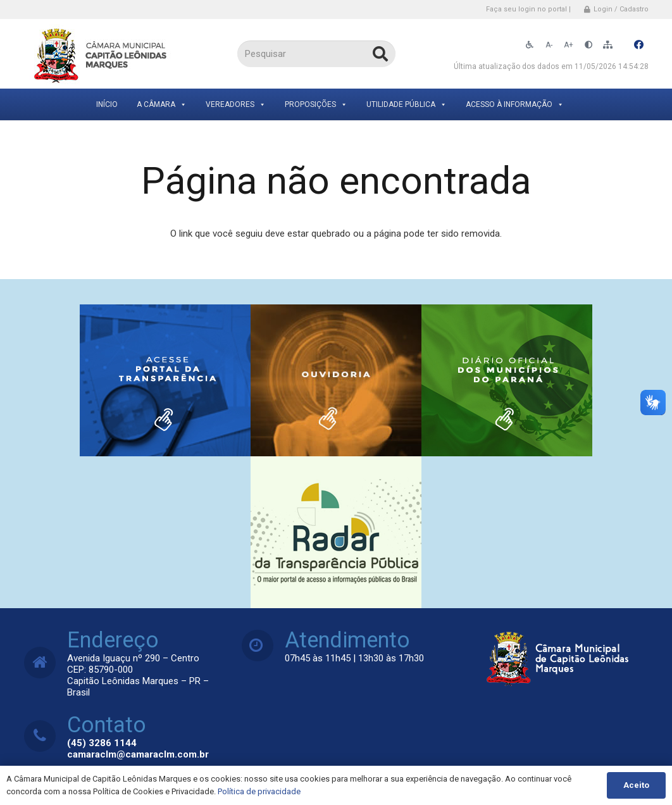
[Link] (102, 54)
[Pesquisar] (316, 54)
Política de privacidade (259, 791)
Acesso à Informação (515, 104)
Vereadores (236, 104)
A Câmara (162, 104)
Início (107, 104)
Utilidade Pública (407, 104)
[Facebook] (639, 45)
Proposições (316, 104)
